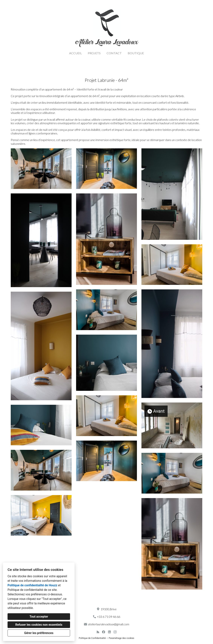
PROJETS (94, 53)
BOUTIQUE (136, 53)
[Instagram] (115, 632)
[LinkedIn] (109, 632)
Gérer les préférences (39, 633)
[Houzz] (98, 632)
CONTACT (114, 53)
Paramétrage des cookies (121, 638)
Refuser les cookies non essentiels (39, 625)
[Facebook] (104, 632)
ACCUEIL (75, 53)
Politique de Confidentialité (92, 638)
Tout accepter (39, 617)
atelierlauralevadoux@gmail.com (109, 624)
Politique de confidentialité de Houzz (32, 585)
